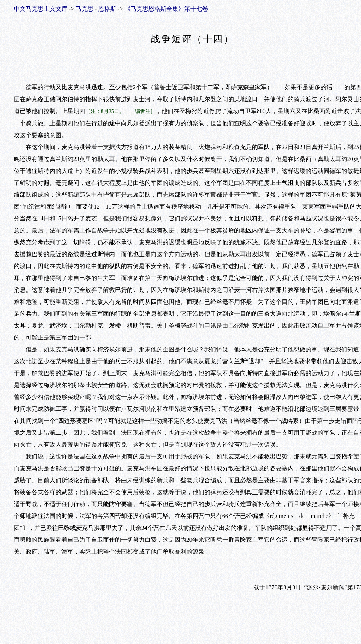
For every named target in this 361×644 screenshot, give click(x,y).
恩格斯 (107, 9)
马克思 (84, 9)
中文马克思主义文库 (41, 9)
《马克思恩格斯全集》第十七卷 (166, 9)
